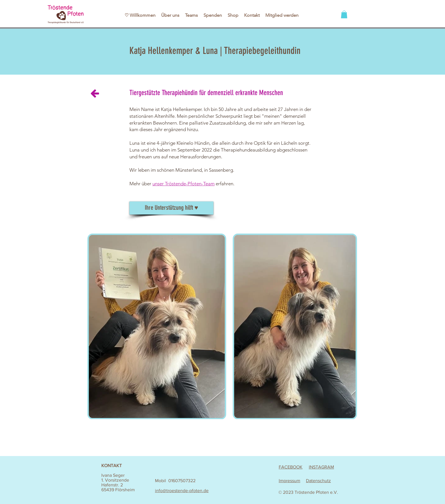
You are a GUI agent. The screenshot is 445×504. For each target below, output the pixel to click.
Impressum (289, 481)
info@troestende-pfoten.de (182, 491)
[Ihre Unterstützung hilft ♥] (171, 208)
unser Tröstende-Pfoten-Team (183, 184)
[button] (344, 14)
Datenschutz (318, 481)
